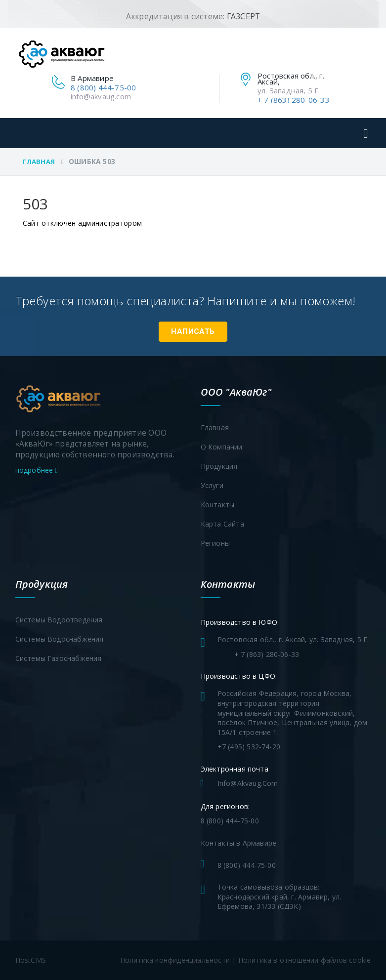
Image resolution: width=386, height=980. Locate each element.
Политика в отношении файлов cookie (305, 960)
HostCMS (31, 960)
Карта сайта (222, 524)
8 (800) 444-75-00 (103, 87)
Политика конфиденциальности (175, 960)
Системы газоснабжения (59, 658)
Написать (193, 331)
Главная (39, 162)
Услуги (212, 485)
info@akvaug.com (101, 96)
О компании (222, 447)
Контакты (218, 505)
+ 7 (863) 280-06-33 (294, 100)
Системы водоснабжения (60, 639)
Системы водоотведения (59, 620)
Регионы (215, 543)
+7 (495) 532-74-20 (249, 747)
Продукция (219, 466)
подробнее (37, 470)
